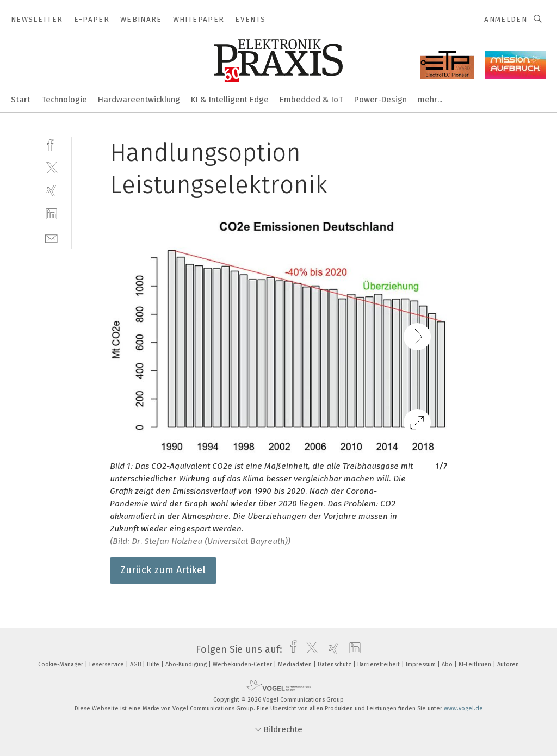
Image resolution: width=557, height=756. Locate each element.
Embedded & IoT (311, 100)
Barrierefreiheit (379, 664)
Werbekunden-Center (243, 664)
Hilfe (154, 664)
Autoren (508, 664)
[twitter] (51, 167)
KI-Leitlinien (476, 664)
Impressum (422, 664)
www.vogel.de (463, 708)
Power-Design (380, 100)
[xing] (51, 191)
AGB (136, 664)
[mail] (51, 237)
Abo (448, 664)
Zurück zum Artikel (163, 570)
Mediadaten (296, 664)
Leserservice (107, 664)
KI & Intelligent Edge (230, 100)
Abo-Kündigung (187, 664)
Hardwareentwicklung (139, 100)
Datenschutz (335, 664)
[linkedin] (51, 214)
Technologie (64, 100)
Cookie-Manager (61, 664)
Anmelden (506, 19)
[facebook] (51, 144)
